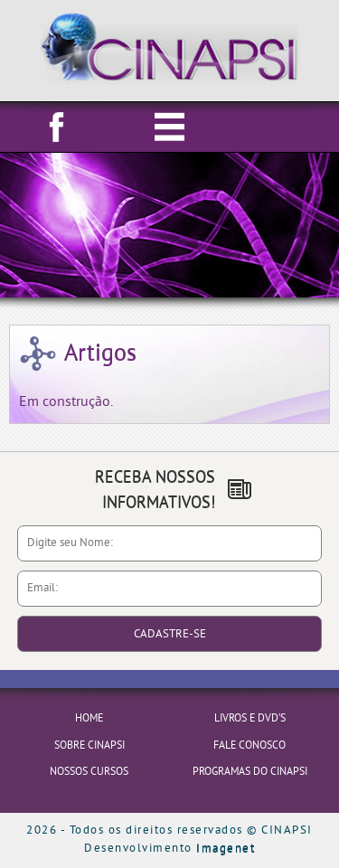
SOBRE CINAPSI (89, 746)
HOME (89, 719)
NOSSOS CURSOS (89, 773)
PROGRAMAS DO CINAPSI (250, 773)
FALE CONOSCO (250, 746)
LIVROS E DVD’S (250, 719)
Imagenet (226, 849)
